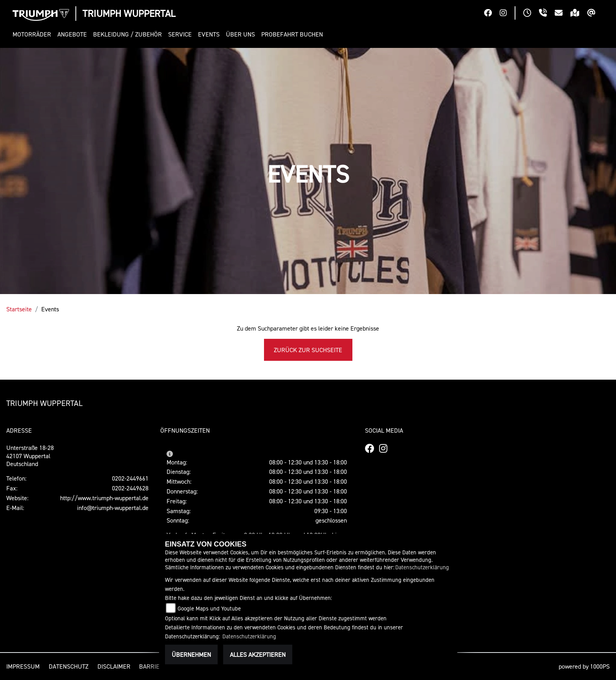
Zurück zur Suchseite (308, 350)
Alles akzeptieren (258, 654)
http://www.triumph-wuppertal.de (104, 498)
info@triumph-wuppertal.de (113, 508)
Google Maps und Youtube (209, 608)
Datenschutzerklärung (422, 567)
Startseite (19, 309)
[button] (33, 34)
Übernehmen (191, 654)
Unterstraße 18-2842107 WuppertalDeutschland (30, 456)
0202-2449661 (130, 478)
